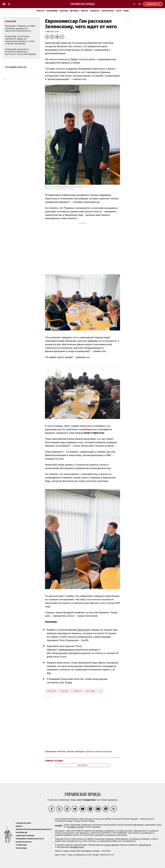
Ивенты (84, 11)
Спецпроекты (108, 11)
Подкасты (95, 11)
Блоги (119, 11)
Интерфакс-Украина (75, 827)
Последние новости (16, 67)
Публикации (52, 11)
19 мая (68, 682)
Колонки (64, 11)
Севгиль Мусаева (111, 845)
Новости (40, 11)
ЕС (100, 691)
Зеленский (84, 630)
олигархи (77, 691)
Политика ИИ (21, 832)
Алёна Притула (145, 845)
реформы (64, 691)
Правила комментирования (99, 751)
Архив (126, 11)
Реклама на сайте (23, 823)
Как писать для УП (24, 842)
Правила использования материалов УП (34, 829)
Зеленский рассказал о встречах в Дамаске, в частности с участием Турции (20, 52)
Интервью (74, 11)
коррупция (90, 691)
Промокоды (21, 848)
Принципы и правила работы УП (30, 839)
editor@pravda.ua (77, 847)
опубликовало (66, 650)
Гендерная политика (25, 836)
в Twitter (73, 59)
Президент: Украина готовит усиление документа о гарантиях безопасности (20, 28)
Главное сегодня (54, 761)
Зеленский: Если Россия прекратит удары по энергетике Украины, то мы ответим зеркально (20, 40)
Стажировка (21, 845)
